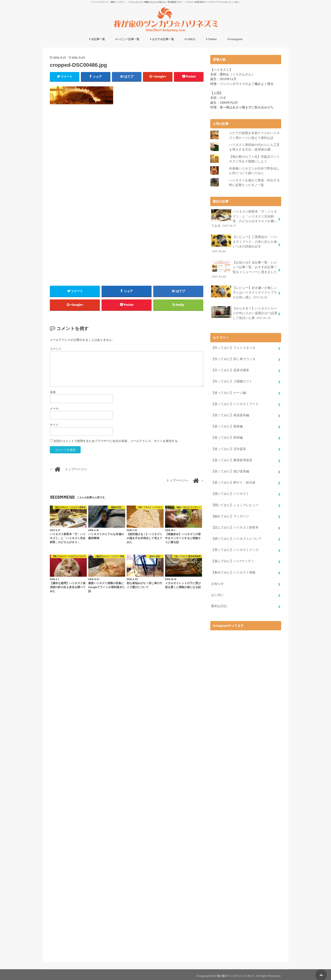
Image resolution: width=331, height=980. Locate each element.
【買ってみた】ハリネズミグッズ (235, 548)
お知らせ (217, 581)
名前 (53, 392)
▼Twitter (211, 39)
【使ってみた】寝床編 (227, 425)
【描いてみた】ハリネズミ (230, 492)
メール (54, 409)
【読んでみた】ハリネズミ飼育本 (235, 525)
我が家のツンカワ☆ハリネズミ (236, 973)
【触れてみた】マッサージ (230, 514)
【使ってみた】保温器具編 (230, 414)
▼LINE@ (190, 39)
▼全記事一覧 (97, 39)
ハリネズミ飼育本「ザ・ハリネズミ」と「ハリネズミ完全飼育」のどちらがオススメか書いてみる (244, 218)
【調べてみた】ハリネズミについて (236, 537)
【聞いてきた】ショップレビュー (235, 503)
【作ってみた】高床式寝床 (230, 369)
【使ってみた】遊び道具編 (230, 470)
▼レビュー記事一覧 (127, 39)
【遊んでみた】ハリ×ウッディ (233, 559)
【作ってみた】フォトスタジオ (233, 347)
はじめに (217, 593)
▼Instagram (235, 39)
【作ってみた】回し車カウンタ (233, 358)
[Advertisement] (127, 146)
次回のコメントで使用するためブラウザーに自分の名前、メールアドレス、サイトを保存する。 (117, 441)
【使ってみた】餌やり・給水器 (233, 481)
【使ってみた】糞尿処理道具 (232, 458)
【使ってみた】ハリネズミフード (235, 403)
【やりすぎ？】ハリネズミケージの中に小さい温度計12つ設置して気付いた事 (244, 312)
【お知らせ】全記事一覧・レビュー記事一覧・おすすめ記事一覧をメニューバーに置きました (244, 269)
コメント (56, 349)
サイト (54, 425)
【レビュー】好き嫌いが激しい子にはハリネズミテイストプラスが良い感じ (244, 292)
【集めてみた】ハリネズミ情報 (233, 570)
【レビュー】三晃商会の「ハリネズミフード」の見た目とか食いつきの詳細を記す (244, 243)
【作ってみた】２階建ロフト (232, 380)
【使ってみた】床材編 (227, 436)
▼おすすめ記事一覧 (162, 39)
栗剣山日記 (219, 604)
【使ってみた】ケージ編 (229, 391)
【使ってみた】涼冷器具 (229, 447)
